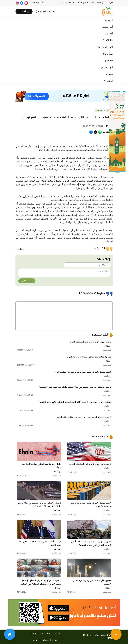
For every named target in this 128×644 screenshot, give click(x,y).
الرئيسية (109, 20)
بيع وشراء (108, 61)
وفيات (109, 74)
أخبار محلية (107, 27)
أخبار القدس (107, 67)
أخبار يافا (109, 34)
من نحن (57, 634)
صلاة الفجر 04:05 (39, 3)
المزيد (110, 81)
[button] (121, 93)
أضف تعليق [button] (27, 281)
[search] (45, 12)
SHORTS (108, 40)
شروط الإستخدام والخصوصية (45, 640)
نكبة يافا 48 (107, 54)
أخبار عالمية (99, 111)
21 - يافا (69, 3)
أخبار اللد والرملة (105, 47)
